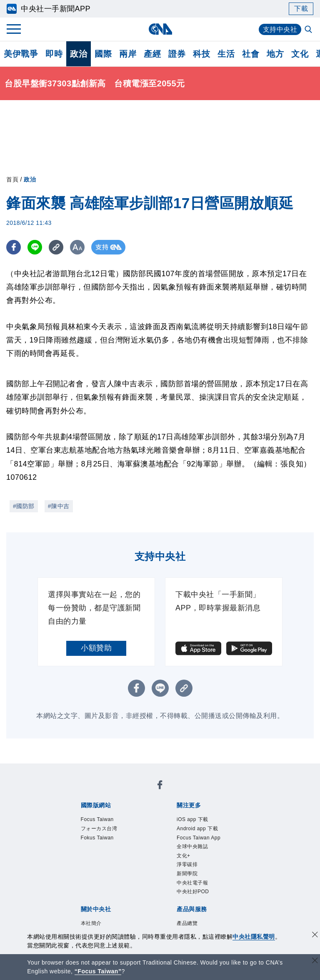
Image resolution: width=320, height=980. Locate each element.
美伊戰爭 (21, 54)
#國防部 (24, 506)
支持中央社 (280, 29)
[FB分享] (14, 247)
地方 (275, 54)
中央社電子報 (192, 883)
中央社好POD (193, 892)
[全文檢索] (309, 30)
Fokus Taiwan (97, 838)
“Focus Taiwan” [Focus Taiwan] (98, 971)
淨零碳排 (187, 864)
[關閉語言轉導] (315, 961)
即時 (54, 54)
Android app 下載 (197, 829)
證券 (177, 54)
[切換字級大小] (77, 247)
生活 (226, 54)
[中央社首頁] (160, 29)
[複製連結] (56, 247)
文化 (300, 54)
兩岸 (128, 54)
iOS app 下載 (192, 819)
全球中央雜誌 (192, 846)
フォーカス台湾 (99, 829)
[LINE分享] (35, 247)
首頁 (12, 179)
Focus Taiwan (97, 819)
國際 (103, 54)
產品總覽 (187, 923)
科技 (201, 54)
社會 (251, 54)
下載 (301, 9)
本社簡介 (91, 923)
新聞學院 (187, 874)
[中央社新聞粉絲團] (160, 786)
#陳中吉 (59, 506)
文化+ (184, 856)
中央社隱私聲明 (254, 937)
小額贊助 (96, 648)
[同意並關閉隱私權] (315, 936)
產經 (152, 54)
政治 (79, 54)
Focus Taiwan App (199, 838)
